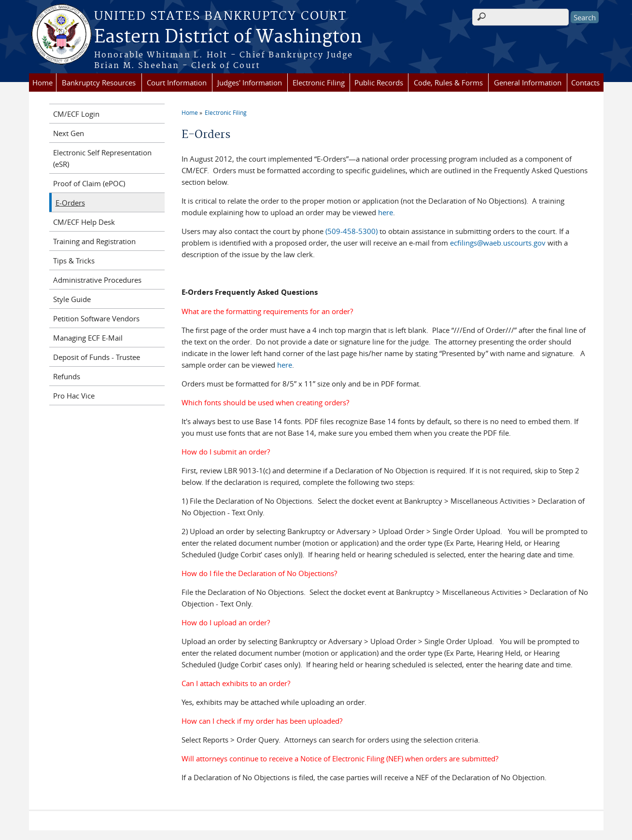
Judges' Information (250, 83)
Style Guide (72, 299)
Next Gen (69, 133)
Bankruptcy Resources (99, 83)
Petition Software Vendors (96, 318)
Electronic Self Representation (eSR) (102, 158)
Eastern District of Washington (228, 37)
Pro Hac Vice (74, 396)
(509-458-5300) (351, 231)
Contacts (585, 83)
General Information (528, 83)
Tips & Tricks (74, 261)
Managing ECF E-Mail (88, 338)
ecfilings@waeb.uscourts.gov (498, 243)
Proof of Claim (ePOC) (89, 183)
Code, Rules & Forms (448, 83)
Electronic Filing (319, 83)
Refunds (67, 376)
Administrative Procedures (97, 280)
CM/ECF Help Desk (84, 222)
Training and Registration (94, 241)
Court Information (177, 83)
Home (42, 83)
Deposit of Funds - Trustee (97, 357)
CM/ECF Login (76, 114)
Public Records (379, 83)
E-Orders (70, 203)
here (386, 212)
